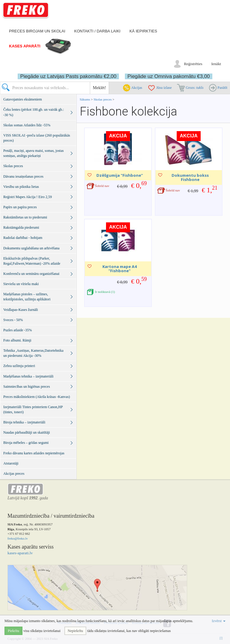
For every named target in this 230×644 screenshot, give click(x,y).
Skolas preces (103, 99)
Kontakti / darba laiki (97, 31)
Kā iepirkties (143, 31)
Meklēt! (99, 88)
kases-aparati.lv (20, 553)
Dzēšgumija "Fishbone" (120, 175)
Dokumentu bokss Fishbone (190, 177)
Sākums (85, 99)
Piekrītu (13, 631)
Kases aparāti (25, 46)
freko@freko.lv (18, 538)
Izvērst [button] (219, 621)
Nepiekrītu (75, 631)
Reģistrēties (193, 64)
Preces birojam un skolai (37, 31)
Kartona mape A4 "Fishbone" (119, 269)
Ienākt (216, 64)
